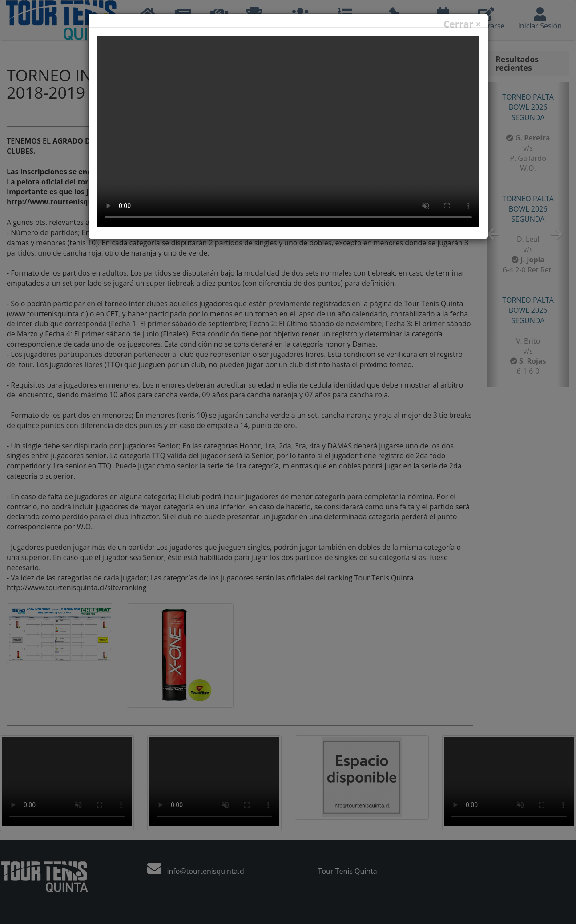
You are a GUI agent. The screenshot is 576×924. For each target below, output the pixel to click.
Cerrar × (462, 24)
